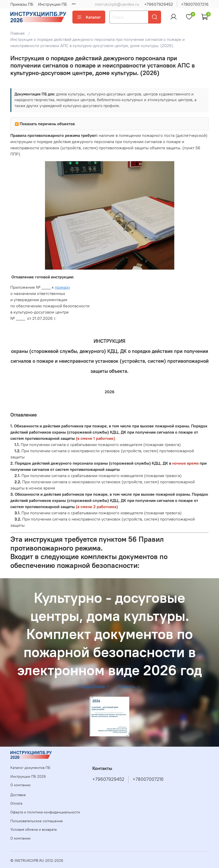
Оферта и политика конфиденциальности (45, 812)
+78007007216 (195, 4)
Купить (130, 686)
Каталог (89, 17)
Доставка (18, 795)
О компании (20, 785)
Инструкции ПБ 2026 (28, 776)
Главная (17, 33)
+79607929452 (159, 4)
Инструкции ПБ (52, 4)
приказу (62, 287)
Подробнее (94, 686)
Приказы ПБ (22, 4)
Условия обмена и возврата (33, 829)
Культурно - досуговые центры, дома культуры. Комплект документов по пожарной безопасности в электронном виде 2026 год (110, 634)
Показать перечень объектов (47, 124)
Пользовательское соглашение (37, 821)
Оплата (16, 803)
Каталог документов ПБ (30, 768)
